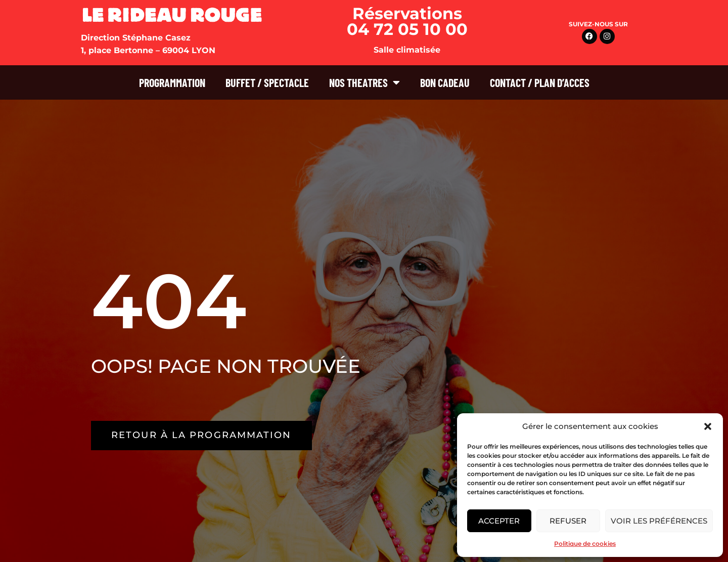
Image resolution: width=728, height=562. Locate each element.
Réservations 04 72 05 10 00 (407, 21)
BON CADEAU (445, 82)
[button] (708, 426)
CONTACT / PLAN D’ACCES (540, 82)
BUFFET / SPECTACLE (267, 82)
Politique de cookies (585, 544)
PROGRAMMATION (172, 82)
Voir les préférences (659, 521)
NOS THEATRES (365, 82)
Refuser (568, 521)
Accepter (499, 521)
